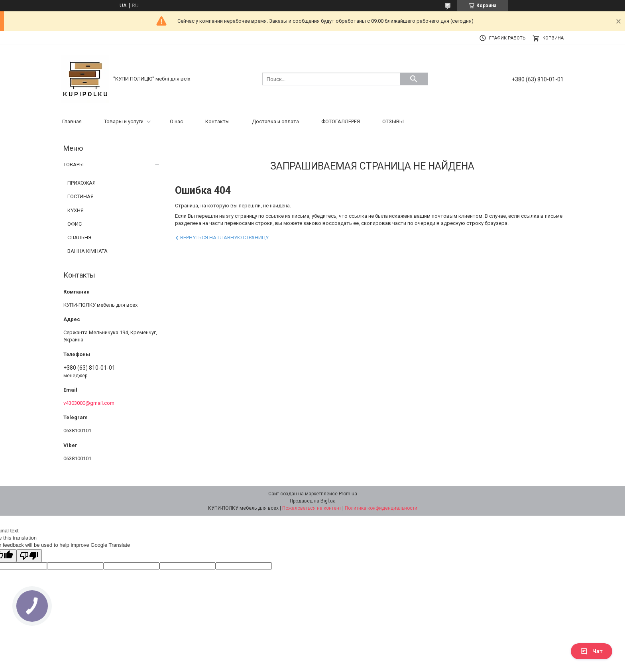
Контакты (217, 121)
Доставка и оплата (275, 121)
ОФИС (75, 224)
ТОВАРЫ (74, 165)
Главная (72, 121)
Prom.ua (348, 494)
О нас (176, 121)
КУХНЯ (76, 210)
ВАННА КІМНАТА (87, 251)
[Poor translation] (29, 556)
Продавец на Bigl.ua (313, 501)
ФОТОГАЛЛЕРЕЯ (341, 121)
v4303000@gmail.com (89, 403)
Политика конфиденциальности (381, 508)
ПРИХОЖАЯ (82, 183)
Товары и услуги (124, 121)
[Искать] (414, 79)
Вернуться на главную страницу (224, 237)
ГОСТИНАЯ (81, 196)
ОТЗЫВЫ (393, 121)
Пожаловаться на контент (312, 508)
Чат (592, 651)
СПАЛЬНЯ (79, 237)
